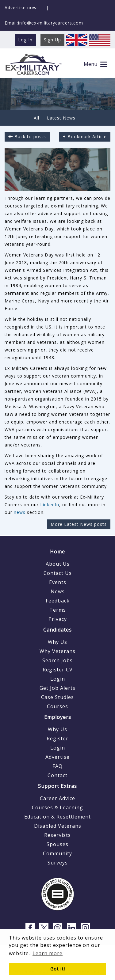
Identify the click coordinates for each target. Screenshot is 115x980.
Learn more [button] (48, 953)
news (20, 512)
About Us (58, 564)
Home (57, 552)
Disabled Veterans (58, 826)
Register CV (58, 670)
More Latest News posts (79, 524)
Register (57, 739)
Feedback (58, 601)
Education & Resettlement (57, 817)
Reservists (57, 835)
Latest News (61, 118)
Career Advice (57, 798)
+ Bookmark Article (85, 137)
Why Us (57, 642)
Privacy (58, 619)
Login (58, 679)
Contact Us (58, 573)
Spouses (57, 844)
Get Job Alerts (57, 688)
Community (57, 853)
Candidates (57, 630)
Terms (58, 610)
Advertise (57, 757)
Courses (57, 706)
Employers (58, 717)
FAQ (57, 766)
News (58, 591)
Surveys (58, 863)
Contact (57, 775)
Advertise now (21, 8)
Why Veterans (57, 651)
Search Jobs (57, 660)
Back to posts (27, 137)
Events (58, 582)
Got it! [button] (58, 969)
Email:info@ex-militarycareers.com (44, 23)
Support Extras (57, 786)
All (36, 118)
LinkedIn (50, 505)
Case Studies (57, 697)
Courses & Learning (57, 807)
